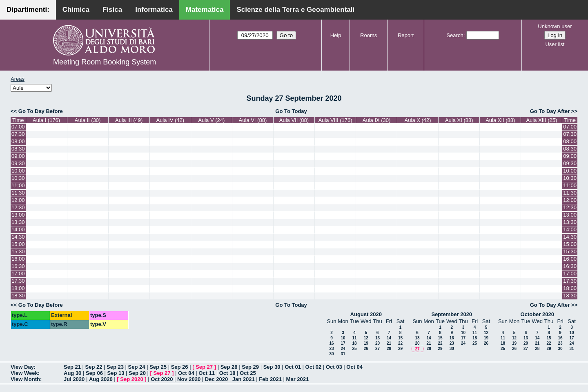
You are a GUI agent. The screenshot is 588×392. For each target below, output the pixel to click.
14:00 (18, 229)
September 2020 (452, 314)
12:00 (18, 200)
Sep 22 (94, 367)
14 (389, 338)
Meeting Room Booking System (105, 62)
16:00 (18, 259)
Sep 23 (115, 367)
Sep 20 (137, 373)
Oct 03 (334, 367)
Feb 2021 (270, 379)
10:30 (18, 178)
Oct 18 (227, 373)
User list (555, 44)
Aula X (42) (418, 120)
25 (354, 349)
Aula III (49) (129, 120)
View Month (25, 379)
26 (366, 349)
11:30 (18, 193)
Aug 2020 (101, 379)
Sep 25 (158, 367)
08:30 (18, 149)
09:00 (18, 156)
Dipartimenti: (28, 10)
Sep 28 (229, 367)
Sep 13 (116, 373)
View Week (24, 373)
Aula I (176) (46, 120)
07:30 (18, 134)
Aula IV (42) (170, 120)
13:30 (18, 222)
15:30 (18, 251)
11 (354, 338)
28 (389, 349)
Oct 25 (248, 373)
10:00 (18, 171)
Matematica (205, 10)
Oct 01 (293, 367)
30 (331, 354)
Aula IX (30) (377, 120)
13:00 (18, 215)
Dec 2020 (216, 379)
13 (378, 338)
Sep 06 (94, 373)
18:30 (18, 296)
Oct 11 (207, 373)
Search (455, 35)
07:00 (18, 127)
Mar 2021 (298, 379)
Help (336, 35)
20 (378, 343)
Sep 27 (204, 367)
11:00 (18, 185)
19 (366, 343)
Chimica (76, 10)
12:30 (18, 207)
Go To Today (291, 111)
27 (378, 349)
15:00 (18, 244)
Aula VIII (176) (335, 120)
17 (343, 343)
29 (400, 349)
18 (354, 343)
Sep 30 (272, 367)
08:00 (18, 141)
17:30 (18, 281)
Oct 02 (314, 367)
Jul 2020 (74, 379)
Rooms (369, 35)
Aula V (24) (211, 120)
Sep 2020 (131, 379)
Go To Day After (550, 111)
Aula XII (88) (500, 120)
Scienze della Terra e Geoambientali (295, 10)
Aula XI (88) (459, 120)
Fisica (112, 10)
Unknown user (555, 26)
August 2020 (366, 314)
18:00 (18, 288)
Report (406, 35)
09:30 (18, 163)
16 (331, 343)
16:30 (18, 266)
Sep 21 (72, 367)
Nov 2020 (189, 379)
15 (400, 338)
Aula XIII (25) (541, 120)
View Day (22, 367)
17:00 (18, 274)
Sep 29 (250, 367)
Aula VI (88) (253, 120)
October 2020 (537, 314)
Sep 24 (137, 367)
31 (343, 354)
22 (400, 343)
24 (343, 349)
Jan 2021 (244, 379)
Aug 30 (72, 373)
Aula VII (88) (294, 120)
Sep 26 (180, 367)
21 (389, 343)
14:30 (18, 237)
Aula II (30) (88, 120)
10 (343, 338)
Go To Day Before (41, 111)
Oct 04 (354, 367)
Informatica (154, 10)
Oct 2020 (162, 379)
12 (366, 338)
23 (331, 349)
